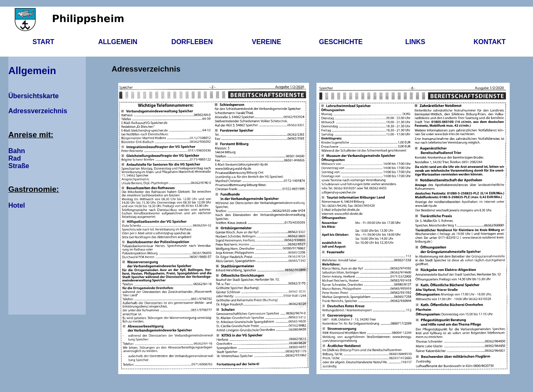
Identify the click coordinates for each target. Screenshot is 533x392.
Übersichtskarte (34, 96)
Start (43, 42)
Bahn (17, 151)
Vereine (266, 42)
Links (415, 42)
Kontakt (489, 42)
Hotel (17, 205)
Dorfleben (192, 42)
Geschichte (341, 42)
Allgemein (118, 42)
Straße (19, 166)
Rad (15, 158)
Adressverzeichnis (38, 111)
